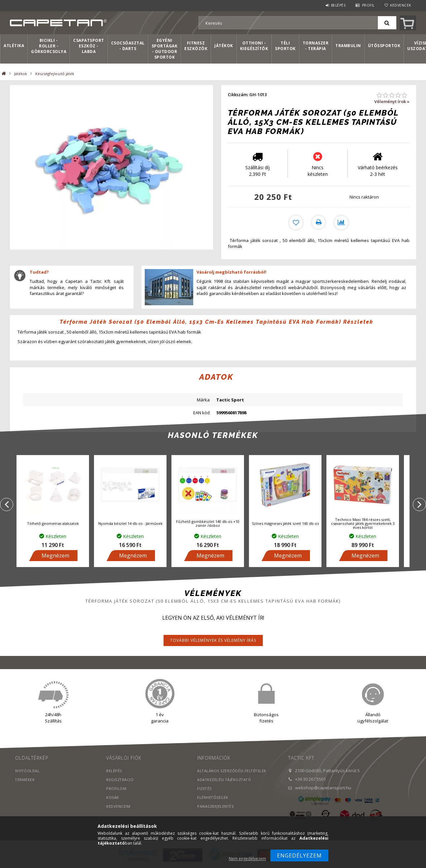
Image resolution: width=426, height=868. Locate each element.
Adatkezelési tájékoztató (225, 781)
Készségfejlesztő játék (55, 74)
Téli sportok (285, 46)
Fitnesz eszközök (196, 46)
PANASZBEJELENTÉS (215, 808)
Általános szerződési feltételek (232, 772)
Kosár (113, 799)
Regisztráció (120, 781)
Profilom (116, 790)
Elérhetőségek (213, 799)
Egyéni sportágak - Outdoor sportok (165, 49)
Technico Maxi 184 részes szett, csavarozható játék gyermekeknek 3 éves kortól (363, 524)
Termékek (25, 781)
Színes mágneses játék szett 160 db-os (285, 524)
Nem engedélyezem (247, 859)
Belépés (338, 5)
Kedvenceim (118, 808)
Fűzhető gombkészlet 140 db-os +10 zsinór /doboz (208, 524)
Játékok (224, 46)
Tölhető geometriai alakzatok (53, 524)
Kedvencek (401, 5)
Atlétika (14, 46)
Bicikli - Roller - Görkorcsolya (49, 46)
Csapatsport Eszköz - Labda (89, 46)
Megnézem (55, 557)
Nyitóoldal (28, 772)
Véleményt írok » (392, 101)
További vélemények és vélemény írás (213, 642)
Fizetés (205, 790)
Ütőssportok (384, 46)
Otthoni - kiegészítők (254, 46)
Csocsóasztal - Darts (128, 46)
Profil (368, 5)
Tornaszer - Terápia (316, 46)
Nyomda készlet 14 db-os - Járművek (130, 524)
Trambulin (348, 46)
